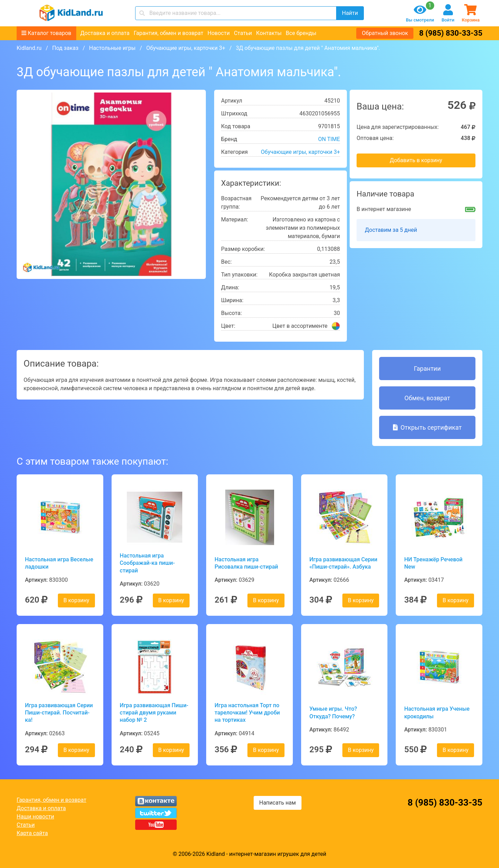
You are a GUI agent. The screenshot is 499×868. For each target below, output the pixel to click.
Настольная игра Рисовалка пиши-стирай (246, 563)
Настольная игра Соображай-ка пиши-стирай (147, 563)
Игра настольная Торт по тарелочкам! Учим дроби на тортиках (247, 713)
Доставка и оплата (105, 33)
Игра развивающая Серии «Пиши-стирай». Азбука (343, 563)
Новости (219, 33)
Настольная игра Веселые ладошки (59, 563)
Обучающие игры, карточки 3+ (186, 48)
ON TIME (329, 139)
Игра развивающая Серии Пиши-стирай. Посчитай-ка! (59, 713)
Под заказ (65, 48)
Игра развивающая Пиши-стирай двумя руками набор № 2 (154, 713)
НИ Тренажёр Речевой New (433, 563)
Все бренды (301, 33)
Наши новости (35, 817)
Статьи (243, 33)
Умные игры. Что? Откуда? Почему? (333, 712)
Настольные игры (112, 48)
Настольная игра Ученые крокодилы (437, 712)
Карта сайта (32, 833)
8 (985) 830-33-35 (451, 33)
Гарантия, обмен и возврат (169, 33)
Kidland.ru (29, 48)
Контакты (269, 33)
